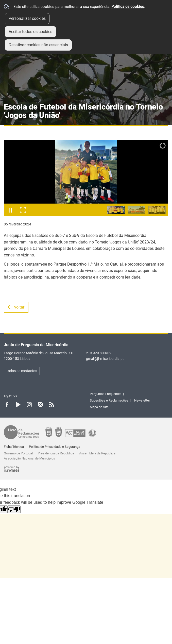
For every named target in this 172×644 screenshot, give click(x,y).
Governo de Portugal (18, 453)
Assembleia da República (97, 453)
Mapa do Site (99, 407)
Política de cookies (128, 7)
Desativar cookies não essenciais (38, 45)
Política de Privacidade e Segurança (55, 447)
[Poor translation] (14, 509)
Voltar (19, 307)
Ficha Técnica (14, 447)
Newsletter (142, 400)
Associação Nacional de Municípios (29, 458)
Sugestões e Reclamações (109, 400)
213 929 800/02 (99, 353)
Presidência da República (56, 453)
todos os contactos (22, 371)
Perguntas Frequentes (106, 394)
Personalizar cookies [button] (27, 18)
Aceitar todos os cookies (30, 32)
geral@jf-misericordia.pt (105, 359)
